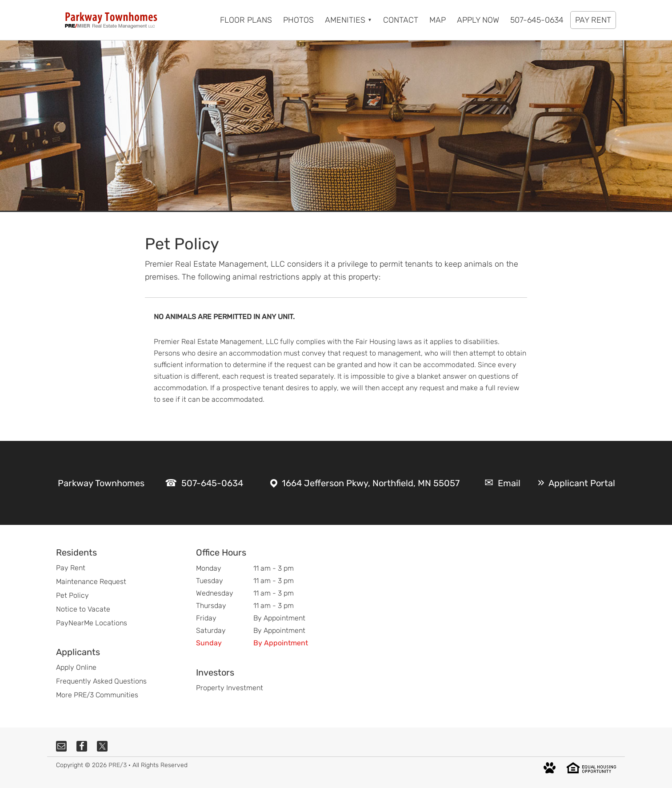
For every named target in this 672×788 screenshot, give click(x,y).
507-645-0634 (212, 483)
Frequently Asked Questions (101, 681)
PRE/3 (118, 765)
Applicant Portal (582, 483)
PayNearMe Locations (92, 623)
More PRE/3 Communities (97, 695)
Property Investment (230, 688)
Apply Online (76, 667)
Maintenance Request (91, 582)
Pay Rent (71, 568)
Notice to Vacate (83, 609)
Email (509, 483)
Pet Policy (72, 595)
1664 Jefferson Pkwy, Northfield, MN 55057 (371, 483)
